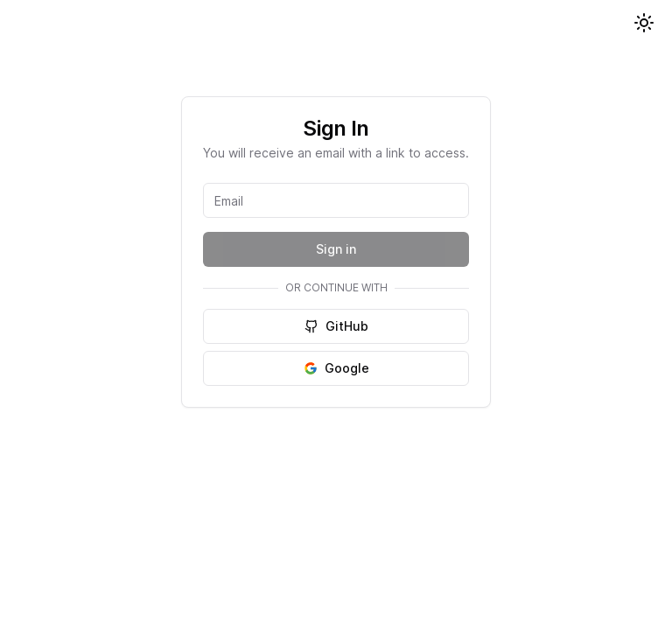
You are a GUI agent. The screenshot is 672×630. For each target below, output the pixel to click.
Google (336, 368)
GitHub (336, 326)
